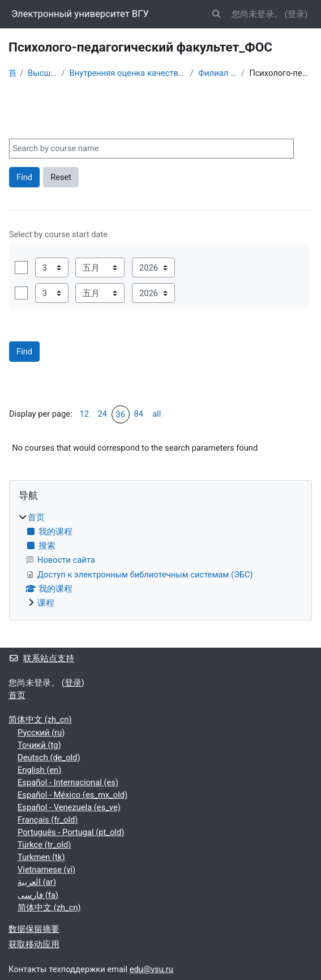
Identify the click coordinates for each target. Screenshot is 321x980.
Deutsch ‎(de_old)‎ (49, 758)
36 (120, 414)
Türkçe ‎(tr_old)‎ (44, 845)
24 (102, 414)
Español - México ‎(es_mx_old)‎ (72, 795)
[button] (217, 14)
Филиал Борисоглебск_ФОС (217, 73)
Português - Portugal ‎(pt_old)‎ (71, 832)
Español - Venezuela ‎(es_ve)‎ (69, 807)
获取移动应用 (34, 944)
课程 (46, 603)
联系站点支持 (41, 658)
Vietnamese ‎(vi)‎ (46, 870)
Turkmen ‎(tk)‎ (41, 857)
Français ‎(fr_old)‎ (48, 820)
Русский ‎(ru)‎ (41, 733)
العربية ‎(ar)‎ (37, 882)
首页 (12, 73)
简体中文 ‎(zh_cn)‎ (40, 720)
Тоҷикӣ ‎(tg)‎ (39, 745)
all (157, 414)
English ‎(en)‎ (39, 770)
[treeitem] (160, 560)
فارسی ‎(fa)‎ (38, 895)
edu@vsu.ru (151, 969)
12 (84, 414)
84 (138, 414)
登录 (296, 14)
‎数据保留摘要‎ (34, 929)
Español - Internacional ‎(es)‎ (68, 782)
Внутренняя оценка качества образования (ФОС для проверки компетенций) (128, 73)
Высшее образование (42, 73)
